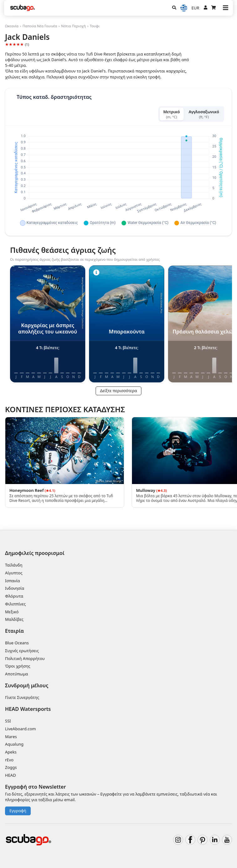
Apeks (11, 752)
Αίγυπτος (14, 573)
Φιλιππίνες (15, 604)
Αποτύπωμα (16, 674)
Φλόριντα (14, 596)
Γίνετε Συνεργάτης (22, 697)
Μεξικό (12, 612)
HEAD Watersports (28, 709)
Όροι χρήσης (18, 666)
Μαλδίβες (14, 619)
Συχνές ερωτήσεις (22, 651)
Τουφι (95, 26)
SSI (8, 721)
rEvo (9, 760)
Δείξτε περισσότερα (118, 391)
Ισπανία (13, 581)
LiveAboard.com (20, 729)
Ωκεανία (12, 26)
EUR (195, 8)
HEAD (11, 775)
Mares (11, 737)
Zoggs (11, 767)
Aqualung (14, 744)
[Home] (23, 8)
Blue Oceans (17, 643)
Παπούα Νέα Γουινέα (40, 26)
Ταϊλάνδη (14, 565)
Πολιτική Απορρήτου (25, 658)
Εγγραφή (18, 811)
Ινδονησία (15, 588)
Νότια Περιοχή (74, 26)
